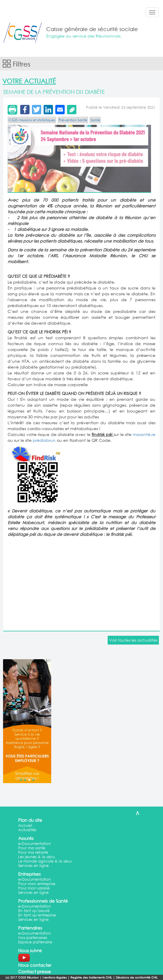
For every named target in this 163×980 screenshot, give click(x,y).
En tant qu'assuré (34, 911)
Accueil (25, 825)
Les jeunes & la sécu (37, 857)
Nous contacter (35, 965)
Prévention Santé (73, 120)
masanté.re (144, 434)
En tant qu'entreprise (37, 915)
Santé (95, 120)
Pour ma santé (32, 848)
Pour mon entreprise (37, 884)
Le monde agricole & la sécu (45, 861)
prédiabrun (44, 440)
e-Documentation (35, 844)
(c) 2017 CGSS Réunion (22, 978)
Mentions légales (55, 978)
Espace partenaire (35, 942)
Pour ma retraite (33, 852)
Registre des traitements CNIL (91, 978)
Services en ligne (33, 866)
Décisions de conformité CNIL (137, 978)
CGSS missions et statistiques (32, 120)
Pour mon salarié (34, 888)
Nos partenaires (33, 938)
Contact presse (35, 972)
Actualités (27, 830)
